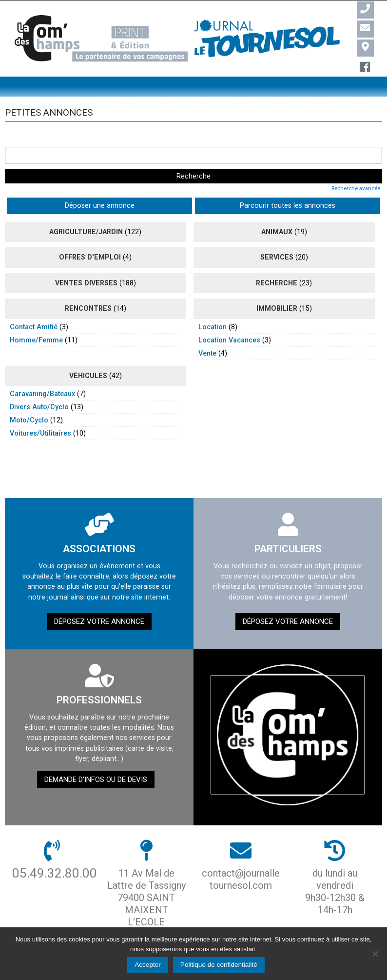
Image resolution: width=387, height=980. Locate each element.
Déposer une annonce (46, 185)
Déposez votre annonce (99, 600)
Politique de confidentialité (219, 965)
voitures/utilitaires (40, 412)
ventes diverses (86, 262)
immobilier (277, 288)
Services (277, 237)
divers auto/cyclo (39, 386)
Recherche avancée (356, 167)
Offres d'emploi (90, 237)
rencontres (88, 288)
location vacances (229, 319)
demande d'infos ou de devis (96, 759)
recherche (277, 262)
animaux (277, 211)
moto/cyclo (29, 399)
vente (207, 332)
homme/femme (36, 319)
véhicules (88, 355)
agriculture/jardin (86, 211)
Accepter (148, 965)
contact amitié (34, 306)
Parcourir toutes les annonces (141, 185)
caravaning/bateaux (42, 373)
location (213, 306)
